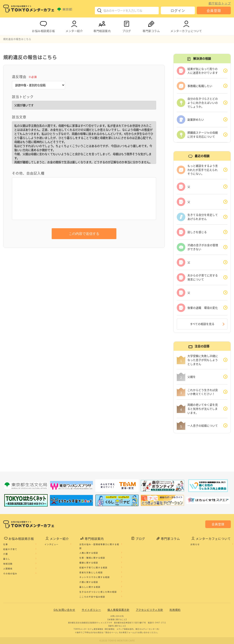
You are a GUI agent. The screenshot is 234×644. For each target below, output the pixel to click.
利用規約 (175, 610)
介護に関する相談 (89, 583)
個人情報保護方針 (118, 610)
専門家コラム (151, 26)
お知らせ (195, 545)
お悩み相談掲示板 (43, 26)
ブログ (127, 26)
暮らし (7, 559)
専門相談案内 (102, 26)
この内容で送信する (84, 234)
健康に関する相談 (89, 563)
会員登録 (214, 10)
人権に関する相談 (89, 553)
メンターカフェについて (186, 26)
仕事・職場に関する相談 (92, 558)
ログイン (178, 10)
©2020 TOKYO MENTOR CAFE (117, 641)
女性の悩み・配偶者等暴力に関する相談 (99, 547)
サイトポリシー (91, 610)
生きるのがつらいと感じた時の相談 (98, 592)
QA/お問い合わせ (64, 610)
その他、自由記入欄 (28, 173)
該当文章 (19, 117)
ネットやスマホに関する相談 (95, 578)
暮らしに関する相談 (90, 587)
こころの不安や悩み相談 (92, 597)
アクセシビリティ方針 (150, 610)
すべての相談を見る (202, 324)
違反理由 (24, 77)
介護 (6, 554)
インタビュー (51, 545)
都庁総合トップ (220, 3)
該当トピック (23, 97)
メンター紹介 (74, 26)
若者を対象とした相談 (91, 573)
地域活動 (8, 564)
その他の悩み (10, 574)
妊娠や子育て (10, 550)
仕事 (6, 545)
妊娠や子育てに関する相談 (93, 568)
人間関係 (8, 569)
